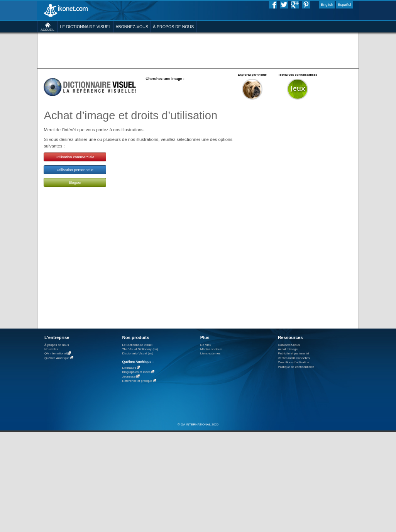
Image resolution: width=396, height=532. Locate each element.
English (327, 4)
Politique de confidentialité (296, 367)
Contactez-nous (289, 345)
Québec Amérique (57, 358)
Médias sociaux (211, 349)
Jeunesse (129, 377)
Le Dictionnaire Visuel (137, 345)
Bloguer (75, 182)
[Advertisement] (198, 50)
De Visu (206, 345)
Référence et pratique (137, 381)
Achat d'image (288, 349)
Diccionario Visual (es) (138, 353)
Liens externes (211, 353)
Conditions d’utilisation (294, 362)
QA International (56, 354)
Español (344, 4)
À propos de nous (57, 345)
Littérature (129, 368)
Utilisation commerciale (75, 157)
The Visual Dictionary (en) (140, 349)
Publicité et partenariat (294, 353)
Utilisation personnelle (75, 170)
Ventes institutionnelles (294, 358)
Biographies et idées (136, 372)
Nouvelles (51, 349)
